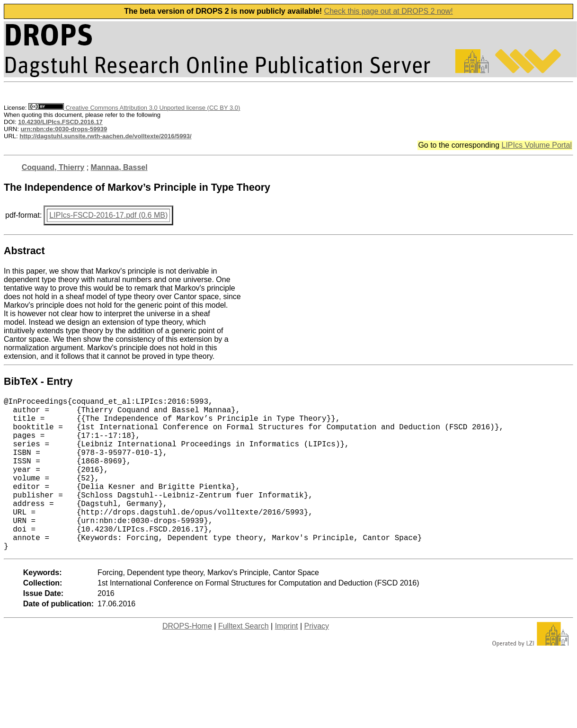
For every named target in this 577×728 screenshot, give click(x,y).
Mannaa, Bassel (119, 167)
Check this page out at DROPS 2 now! (389, 11)
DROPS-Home (187, 660)
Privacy (317, 660)
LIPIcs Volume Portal (537, 145)
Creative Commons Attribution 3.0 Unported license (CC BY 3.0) (134, 108)
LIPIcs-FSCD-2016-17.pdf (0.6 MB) (108, 215)
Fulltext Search (244, 660)
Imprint (287, 660)
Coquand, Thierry (53, 167)
